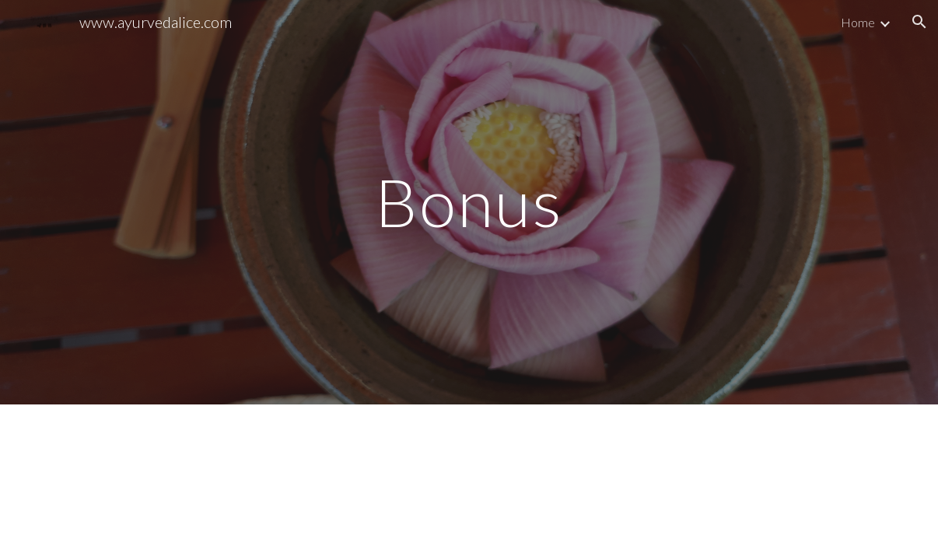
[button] (919, 22)
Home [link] (858, 22)
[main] (469, 202)
